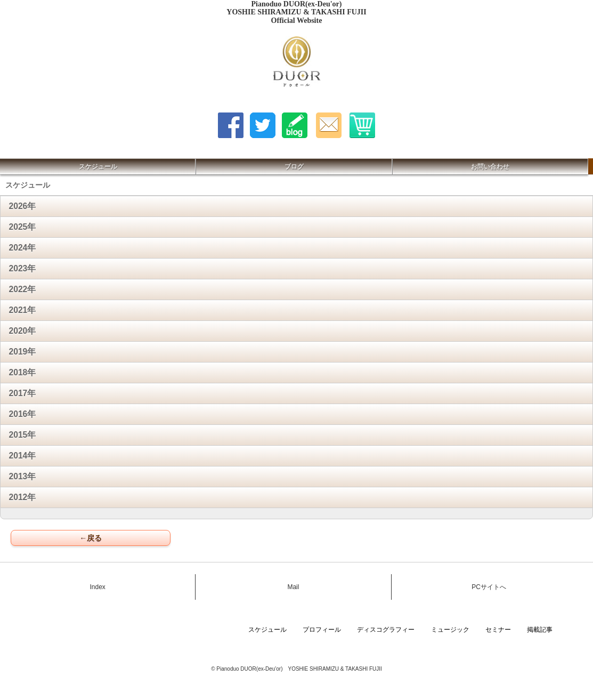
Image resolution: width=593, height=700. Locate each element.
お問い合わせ (490, 166)
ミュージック (450, 630)
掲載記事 (540, 630)
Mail (293, 587)
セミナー (498, 630)
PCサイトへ (489, 587)
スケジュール (98, 166)
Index (97, 587)
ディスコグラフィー (386, 630)
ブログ (294, 166)
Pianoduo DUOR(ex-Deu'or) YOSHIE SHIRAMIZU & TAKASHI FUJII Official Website (296, 12)
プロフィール (322, 630)
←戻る (91, 538)
